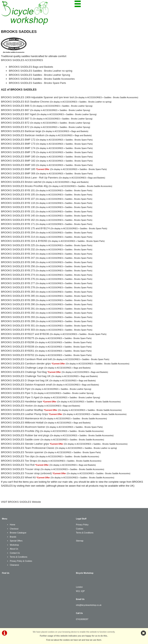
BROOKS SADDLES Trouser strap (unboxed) (26, 473)
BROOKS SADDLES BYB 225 (18, 245)
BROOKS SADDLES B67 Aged (18, 114)
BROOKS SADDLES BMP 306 (18, 173)
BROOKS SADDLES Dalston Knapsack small (26, 385)
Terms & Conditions (19, 557)
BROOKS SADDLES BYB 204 (18, 232)
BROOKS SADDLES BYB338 (18, 347)
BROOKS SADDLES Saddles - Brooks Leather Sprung (39, 75)
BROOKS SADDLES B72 (15, 123)
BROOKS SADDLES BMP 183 (18, 165)
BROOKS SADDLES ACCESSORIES (22, 60)
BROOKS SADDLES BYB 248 (18, 262)
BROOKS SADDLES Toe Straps (19, 461)
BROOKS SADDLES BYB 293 (18, 317)
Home (12, 525)
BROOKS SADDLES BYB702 (18, 355)
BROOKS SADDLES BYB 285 (18, 296)
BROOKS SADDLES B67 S (16, 119)
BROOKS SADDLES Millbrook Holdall (22, 423)
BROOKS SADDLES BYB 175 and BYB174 (25, 228)
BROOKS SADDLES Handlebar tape (22, 401)
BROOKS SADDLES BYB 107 (18, 199)
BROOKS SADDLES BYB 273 (18, 270)
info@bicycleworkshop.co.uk (89, 605)
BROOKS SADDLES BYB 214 (18, 237)
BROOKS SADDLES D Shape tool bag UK (25, 380)
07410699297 (82, 619)
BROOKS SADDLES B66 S (16, 106)
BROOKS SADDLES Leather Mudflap (22, 410)
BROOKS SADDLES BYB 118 (18, 203)
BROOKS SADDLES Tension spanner (22, 452)
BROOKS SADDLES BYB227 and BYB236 (25, 334)
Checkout (14, 529)
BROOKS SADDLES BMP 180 (18, 157)
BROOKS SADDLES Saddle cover (20, 439)
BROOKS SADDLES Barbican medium (23, 135)
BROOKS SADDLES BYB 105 (18, 194)
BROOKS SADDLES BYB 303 (18, 330)
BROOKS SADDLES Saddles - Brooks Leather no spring (41, 71)
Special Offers (16, 541)
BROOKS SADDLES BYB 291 (18, 309)
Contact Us (15, 553)
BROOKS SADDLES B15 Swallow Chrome (25, 102)
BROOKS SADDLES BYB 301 (18, 326)
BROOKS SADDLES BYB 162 (18, 220)
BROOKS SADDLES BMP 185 (18, 169)
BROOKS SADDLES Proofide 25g (20, 431)
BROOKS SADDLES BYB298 (18, 342)
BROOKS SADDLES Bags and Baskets (31, 67)
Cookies (80, 529)
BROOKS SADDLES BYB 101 (18, 190)
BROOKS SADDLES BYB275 (18, 338)
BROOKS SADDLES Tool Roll (18, 465)
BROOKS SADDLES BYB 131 (18, 211)
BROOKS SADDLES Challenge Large (22, 368)
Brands (13, 537)
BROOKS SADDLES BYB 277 (18, 283)
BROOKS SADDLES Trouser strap (20, 469)
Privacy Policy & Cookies (21, 561)
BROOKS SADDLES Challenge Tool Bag (24, 372)
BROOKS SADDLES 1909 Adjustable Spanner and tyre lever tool (37, 97)
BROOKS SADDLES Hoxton (17, 406)
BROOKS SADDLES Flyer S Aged (20, 397)
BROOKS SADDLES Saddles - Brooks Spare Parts (37, 83)
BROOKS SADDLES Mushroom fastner (23, 427)
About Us (14, 549)
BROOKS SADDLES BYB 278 (18, 287)
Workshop (14, 545)
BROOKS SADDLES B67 (15, 110)
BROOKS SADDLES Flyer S (17, 393)
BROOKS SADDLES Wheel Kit (18, 477)
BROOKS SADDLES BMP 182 (18, 161)
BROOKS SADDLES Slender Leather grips (25, 444)
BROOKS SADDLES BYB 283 (18, 292)
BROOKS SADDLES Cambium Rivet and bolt (26, 359)
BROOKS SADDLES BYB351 (18, 351)
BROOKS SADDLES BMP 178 (18, 152)
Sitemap (80, 541)
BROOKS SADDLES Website (24, 502)
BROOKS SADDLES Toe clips (18, 456)
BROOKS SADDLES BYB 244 (18, 254)
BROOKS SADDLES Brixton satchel (21, 182)
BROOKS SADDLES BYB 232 (18, 249)
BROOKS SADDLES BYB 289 (18, 300)
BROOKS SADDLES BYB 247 (18, 258)
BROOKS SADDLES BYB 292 (18, 313)
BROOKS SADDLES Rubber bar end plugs (25, 435)
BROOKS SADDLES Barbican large (21, 131)
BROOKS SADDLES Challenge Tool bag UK (26, 376)
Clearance (14, 565)
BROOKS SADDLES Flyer (16, 389)
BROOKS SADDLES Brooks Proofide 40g (24, 186)
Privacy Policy (82, 525)
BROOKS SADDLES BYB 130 (18, 207)
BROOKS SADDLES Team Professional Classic (28, 448)
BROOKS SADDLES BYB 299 (18, 321)
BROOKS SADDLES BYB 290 (18, 304)
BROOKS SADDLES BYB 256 (18, 266)
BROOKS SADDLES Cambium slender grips (26, 364)
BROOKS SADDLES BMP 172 (18, 140)
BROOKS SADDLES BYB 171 (18, 224)
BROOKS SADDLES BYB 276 (18, 279)
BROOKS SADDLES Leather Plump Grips (25, 414)
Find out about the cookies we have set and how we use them (74, 640)
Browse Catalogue (18, 533)
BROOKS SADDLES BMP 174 (18, 148)
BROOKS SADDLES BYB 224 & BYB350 (24, 241)
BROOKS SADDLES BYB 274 (18, 275)
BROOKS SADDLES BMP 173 (18, 144)
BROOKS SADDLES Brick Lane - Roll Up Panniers (29, 178)
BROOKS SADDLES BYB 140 (18, 216)
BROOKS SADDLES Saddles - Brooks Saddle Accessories (42, 79)
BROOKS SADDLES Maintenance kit (22, 418)
